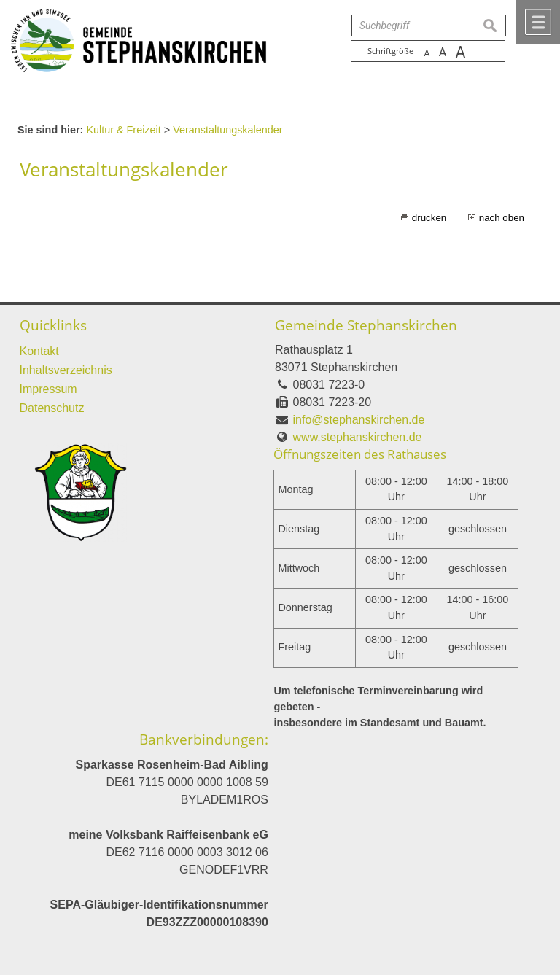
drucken (429, 218)
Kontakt (39, 351)
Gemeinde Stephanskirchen (366, 325)
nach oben (502, 218)
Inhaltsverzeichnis (66, 370)
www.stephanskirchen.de (358, 437)
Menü (538, 22)
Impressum (48, 389)
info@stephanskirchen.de (359, 420)
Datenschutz (52, 408)
